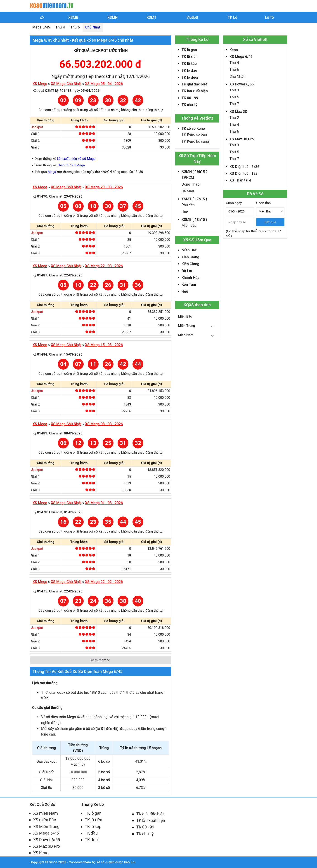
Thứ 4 (60, 27)
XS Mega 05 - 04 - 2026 (104, 84)
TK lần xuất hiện (195, 91)
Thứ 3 (234, 90)
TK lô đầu (189, 70)
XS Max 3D (238, 112)
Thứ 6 (75, 27)
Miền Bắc (189, 225)
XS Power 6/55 (242, 84)
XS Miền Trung (46, 827)
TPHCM (188, 178)
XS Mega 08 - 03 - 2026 (104, 424)
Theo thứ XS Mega (71, 165)
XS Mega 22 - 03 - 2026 (104, 266)
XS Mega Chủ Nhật (66, 84)
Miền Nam (186, 335)
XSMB (73, 18)
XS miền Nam (46, 813)
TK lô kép (189, 64)
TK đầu (91, 833)
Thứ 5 (234, 97)
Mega (52, 172)
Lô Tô (269, 18)
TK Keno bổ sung (195, 141)
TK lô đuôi (190, 77)
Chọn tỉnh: (264, 203)
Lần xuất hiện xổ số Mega (76, 159)
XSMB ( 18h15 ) (194, 220)
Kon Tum (189, 284)
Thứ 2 (234, 118)
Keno (234, 50)
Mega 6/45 (41, 27)
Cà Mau (188, 191)
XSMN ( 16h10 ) (194, 171)
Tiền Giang (190, 257)
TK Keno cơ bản (194, 134)
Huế (185, 212)
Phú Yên (188, 205)
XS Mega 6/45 (241, 57)
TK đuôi (92, 840)
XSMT (151, 18)
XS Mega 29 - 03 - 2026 (104, 187)
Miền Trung (187, 326)
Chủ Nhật (93, 27)
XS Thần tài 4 (240, 180)
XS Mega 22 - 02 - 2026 (104, 582)
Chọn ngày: (234, 203)
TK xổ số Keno (193, 129)
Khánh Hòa (190, 278)
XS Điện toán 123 (244, 173)
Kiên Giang (190, 264)
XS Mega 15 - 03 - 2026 (104, 345)
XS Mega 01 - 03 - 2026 (104, 503)
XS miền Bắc (45, 820)
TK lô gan (189, 50)
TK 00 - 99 (190, 98)
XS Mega (40, 84)
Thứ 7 (234, 104)
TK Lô (232, 18)
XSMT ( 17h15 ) (194, 199)
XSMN (112, 18)
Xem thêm (101, 660)
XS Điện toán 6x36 (244, 167)
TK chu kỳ (189, 105)
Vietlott (192, 18)
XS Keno (41, 853)
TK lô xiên (190, 57)
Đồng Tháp (190, 184)
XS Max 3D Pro (242, 139)
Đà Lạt (187, 271)
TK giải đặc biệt (194, 84)
